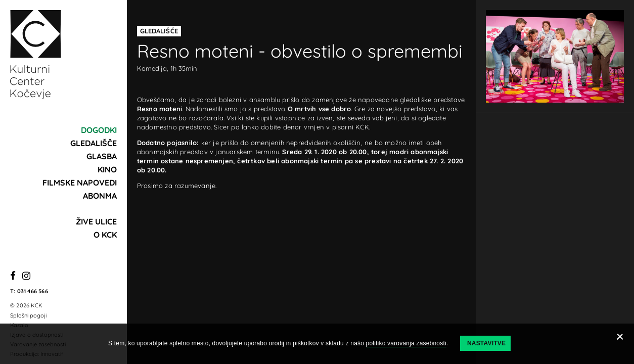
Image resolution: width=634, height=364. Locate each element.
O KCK (105, 235)
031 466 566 (33, 291)
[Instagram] (26, 276)
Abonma (100, 196)
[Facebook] (13, 276)
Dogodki (99, 130)
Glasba (102, 156)
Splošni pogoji (28, 315)
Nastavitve (486, 343)
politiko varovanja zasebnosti (406, 343)
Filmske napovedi (80, 183)
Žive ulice (96, 221)
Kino (107, 169)
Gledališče (94, 143)
